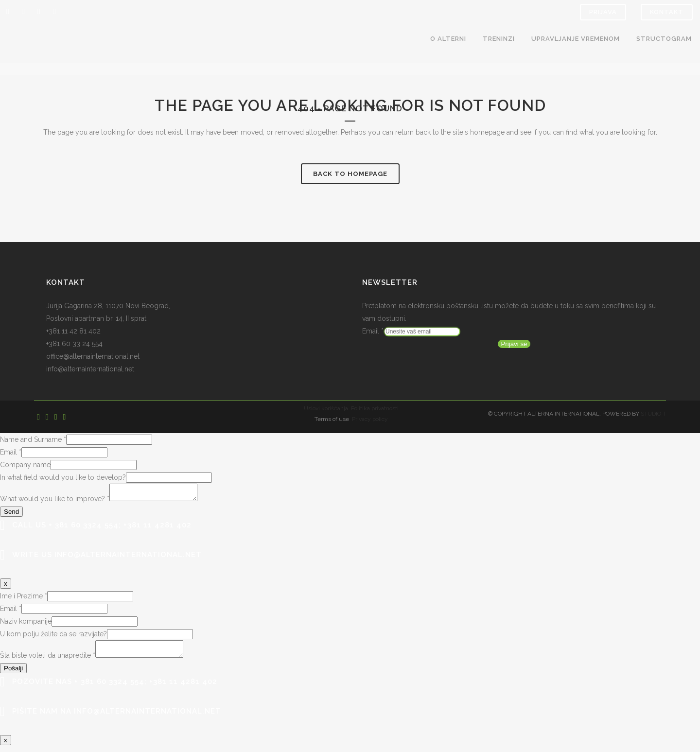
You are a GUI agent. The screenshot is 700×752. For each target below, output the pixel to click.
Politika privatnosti (375, 408)
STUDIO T (653, 414)
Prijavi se (514, 344)
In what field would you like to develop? (63, 477)
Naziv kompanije (26, 624)
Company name (25, 465)
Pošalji (13, 674)
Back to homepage (350, 174)
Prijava (603, 12)
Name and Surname (33, 439)
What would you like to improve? (55, 502)
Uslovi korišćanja (326, 408)
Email (373, 331)
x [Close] (6, 586)
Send (11, 515)
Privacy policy (370, 419)
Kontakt (667, 12)
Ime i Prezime (24, 599)
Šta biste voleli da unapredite (48, 661)
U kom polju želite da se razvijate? (53, 637)
